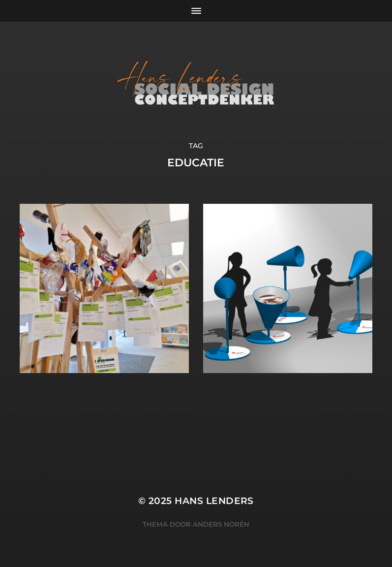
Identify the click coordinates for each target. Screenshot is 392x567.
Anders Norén (221, 524)
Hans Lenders (214, 501)
